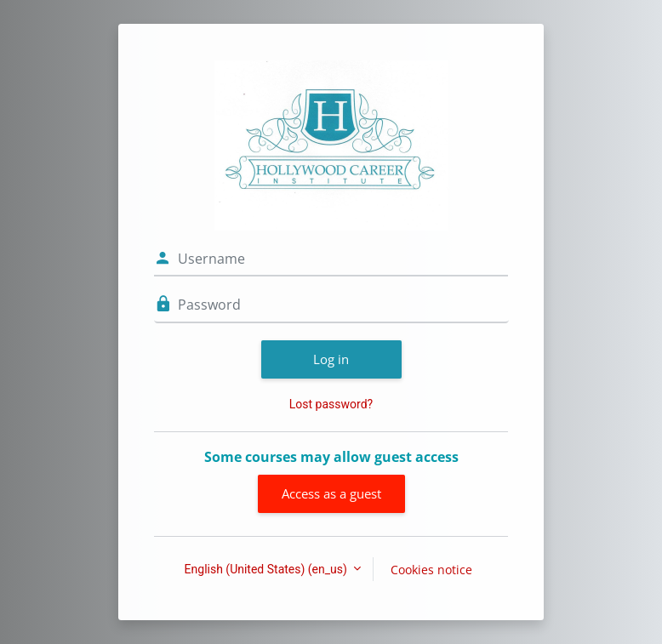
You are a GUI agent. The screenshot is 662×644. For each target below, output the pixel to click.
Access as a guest (331, 493)
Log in (331, 359)
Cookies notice (431, 570)
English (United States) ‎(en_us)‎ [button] (268, 569)
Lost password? (331, 404)
